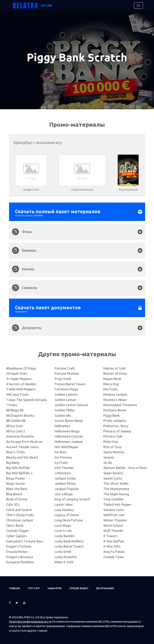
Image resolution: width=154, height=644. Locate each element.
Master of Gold (114, 368)
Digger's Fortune (19, 546)
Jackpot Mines (65, 483)
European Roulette (20, 562)
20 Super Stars (17, 373)
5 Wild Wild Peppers (21, 389)
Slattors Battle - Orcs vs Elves (125, 468)
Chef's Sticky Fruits (20, 515)
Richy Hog (111, 442)
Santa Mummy (114, 452)
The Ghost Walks (116, 483)
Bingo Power (16, 478)
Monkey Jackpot (115, 394)
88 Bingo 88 (15, 410)
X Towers (110, 536)
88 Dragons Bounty (20, 415)
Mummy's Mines (115, 400)
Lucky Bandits (65, 536)
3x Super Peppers (19, 379)
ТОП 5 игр (34, 588)
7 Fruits (12, 405)
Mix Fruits (111, 389)
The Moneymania (116, 489)
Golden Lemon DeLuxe (71, 405)
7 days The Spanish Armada (26, 400)
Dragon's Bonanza (20, 557)
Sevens (109, 457)
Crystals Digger (18, 531)
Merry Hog (111, 384)
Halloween (63, 426)
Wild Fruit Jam (114, 515)
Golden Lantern (66, 394)
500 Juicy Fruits (17, 394)
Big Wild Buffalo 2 (19, 473)
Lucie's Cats (63, 531)
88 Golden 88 (16, 421)
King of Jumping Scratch (72, 499)
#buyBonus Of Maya (21, 368)
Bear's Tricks (15, 452)
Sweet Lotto (113, 478)
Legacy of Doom (67, 515)
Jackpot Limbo (65, 478)
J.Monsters (63, 473)
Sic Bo (108, 463)
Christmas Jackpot (20, 520)
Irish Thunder (64, 468)
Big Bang (13, 463)
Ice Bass (61, 452)
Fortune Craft (65, 368)
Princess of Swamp (117, 431)
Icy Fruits (61, 463)
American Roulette (20, 436)
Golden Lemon (65, 400)
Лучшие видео (79, 588)
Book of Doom (17, 499)
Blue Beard (14, 494)
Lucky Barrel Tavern (69, 546)
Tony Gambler (114, 499)
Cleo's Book (15, 525)
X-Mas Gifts (112, 546)
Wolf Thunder (114, 531)
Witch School (113, 525)
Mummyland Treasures (120, 405)
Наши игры (55, 588)
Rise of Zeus (112, 447)
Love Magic (63, 525)
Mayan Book (112, 379)
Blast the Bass (17, 489)
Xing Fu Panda (114, 552)
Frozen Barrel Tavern (70, 384)
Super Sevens (113, 473)
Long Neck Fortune (69, 520)
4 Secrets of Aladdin (21, 384)
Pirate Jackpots (115, 421)
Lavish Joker (64, 504)
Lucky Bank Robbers (69, 541)
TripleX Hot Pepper (117, 504)
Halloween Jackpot (69, 442)
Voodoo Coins (114, 510)
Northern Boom (115, 410)
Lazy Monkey (64, 510)
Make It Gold (64, 562)
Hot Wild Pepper (67, 447)
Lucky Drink (63, 552)
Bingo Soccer (16, 483)
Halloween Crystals (69, 436)
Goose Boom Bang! (69, 421)
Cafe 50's (13, 504)
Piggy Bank (111, 415)
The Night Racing (116, 494)
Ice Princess (63, 457)
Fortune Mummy (67, 373)
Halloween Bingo (67, 431)
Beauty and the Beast (22, 457)
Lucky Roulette (66, 557)
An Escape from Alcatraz (24, 442)
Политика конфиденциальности (30, 622)
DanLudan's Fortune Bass (25, 541)
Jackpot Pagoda (67, 489)
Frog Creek (63, 379)
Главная (14, 588)
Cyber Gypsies (16, 536)
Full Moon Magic (67, 389)
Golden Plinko (65, 410)
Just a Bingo (64, 494)
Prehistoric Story (116, 426)
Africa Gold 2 (16, 431)
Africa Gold (14, 426)
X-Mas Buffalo (114, 541)
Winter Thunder (115, 520)
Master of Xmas (115, 373)
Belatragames (105, 588)
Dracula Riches (17, 552)
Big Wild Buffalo (18, 468)
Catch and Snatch (19, 510)
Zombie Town (113, 557)
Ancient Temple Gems (22, 447)
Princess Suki (113, 436)
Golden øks (63, 415)
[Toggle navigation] (138, 6)
